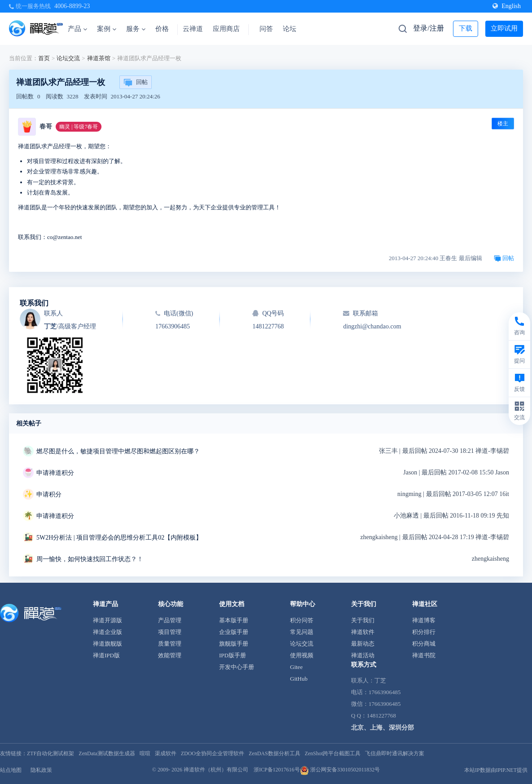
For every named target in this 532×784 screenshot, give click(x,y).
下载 (466, 28)
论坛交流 (68, 58)
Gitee (296, 667)
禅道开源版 (108, 620)
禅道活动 (363, 655)
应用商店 (226, 29)
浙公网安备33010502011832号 (340, 770)
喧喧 (145, 753)
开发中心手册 (237, 667)
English (507, 6)
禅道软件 (363, 632)
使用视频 (302, 655)
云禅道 (193, 29)
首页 (44, 58)
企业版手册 (234, 632)
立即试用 (504, 28)
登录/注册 (428, 28)
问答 (266, 29)
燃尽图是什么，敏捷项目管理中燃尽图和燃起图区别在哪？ (118, 451)
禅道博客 (424, 620)
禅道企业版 (108, 632)
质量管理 (170, 644)
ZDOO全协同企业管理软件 (213, 753)
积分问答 (302, 620)
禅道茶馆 (99, 58)
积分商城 (424, 644)
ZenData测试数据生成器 (107, 753)
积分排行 (424, 632)
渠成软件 (166, 753)
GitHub (299, 679)
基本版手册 (234, 620)
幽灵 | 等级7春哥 (79, 127)
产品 (77, 29)
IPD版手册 (233, 655)
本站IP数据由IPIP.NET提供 (496, 770)
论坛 (290, 29)
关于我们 (363, 620)
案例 (107, 29)
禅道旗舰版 (108, 644)
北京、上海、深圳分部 (383, 728)
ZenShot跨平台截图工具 (333, 753)
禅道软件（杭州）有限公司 (216, 770)
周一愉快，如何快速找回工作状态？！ (90, 559)
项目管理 (170, 632)
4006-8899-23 (72, 6)
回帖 (136, 83)
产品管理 (170, 620)
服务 (136, 29)
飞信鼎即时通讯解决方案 (395, 753)
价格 (162, 29)
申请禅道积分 (55, 473)
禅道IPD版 (106, 655)
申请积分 (49, 494)
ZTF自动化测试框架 (51, 753)
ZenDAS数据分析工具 (275, 753)
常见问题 (302, 632)
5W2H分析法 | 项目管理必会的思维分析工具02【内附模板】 (119, 538)
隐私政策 (41, 770)
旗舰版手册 (234, 644)
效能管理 (170, 655)
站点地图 (11, 770)
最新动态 (363, 644)
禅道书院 (424, 655)
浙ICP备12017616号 (277, 770)
